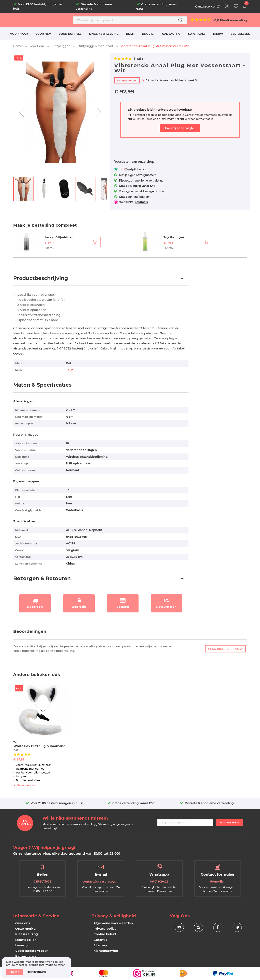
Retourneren (26, 956)
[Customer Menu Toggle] (227, 7)
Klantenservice (106, 951)
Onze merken (26, 929)
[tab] (101, 280)
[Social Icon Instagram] (199, 927)
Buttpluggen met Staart (96, 46)
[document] (37, 968)
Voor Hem (37, 46)
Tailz (140, 59)
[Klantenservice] (208, 7)
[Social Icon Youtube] (179, 927)
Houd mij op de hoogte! (180, 128)
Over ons (23, 923)
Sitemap (100, 945)
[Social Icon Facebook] (218, 927)
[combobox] (130, 20)
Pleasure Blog (27, 934)
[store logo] (42, 20)
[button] (21, 112)
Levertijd (22, 945)
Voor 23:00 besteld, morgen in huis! (57, 803)
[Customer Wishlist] (236, 7)
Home (18, 46)
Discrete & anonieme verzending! (210, 803)
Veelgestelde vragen (32, 951)
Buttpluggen (61, 46)
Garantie (100, 940)
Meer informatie (36, 972)
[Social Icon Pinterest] (237, 927)
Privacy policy (105, 929)
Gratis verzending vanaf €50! (134, 803)
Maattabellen (26, 940)
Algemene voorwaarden (113, 923)
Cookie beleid (105, 934)
